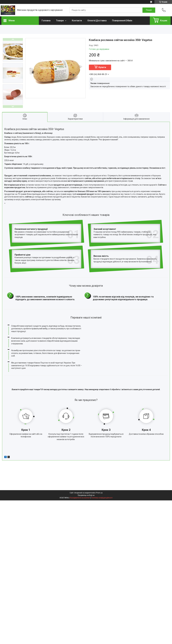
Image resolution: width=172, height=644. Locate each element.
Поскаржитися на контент (80, 473)
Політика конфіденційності (102, 473)
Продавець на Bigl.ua (86, 471)
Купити (102, 67)
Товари (60, 21)
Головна (46, 21)
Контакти (77, 21)
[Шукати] (149, 10)
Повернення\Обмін (122, 21)
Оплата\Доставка (97, 21)
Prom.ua (99, 468)
